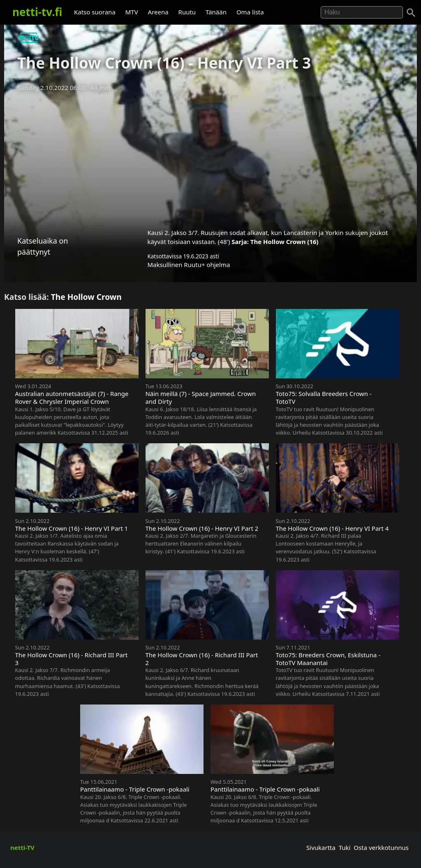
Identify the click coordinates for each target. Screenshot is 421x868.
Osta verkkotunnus (381, 847)
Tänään (216, 12)
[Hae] (362, 12)
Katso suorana (95, 12)
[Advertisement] (210, 157)
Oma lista (250, 12)
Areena (158, 12)
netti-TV (22, 847)
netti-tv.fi (37, 12)
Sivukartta (321, 847)
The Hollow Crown (86, 297)
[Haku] (411, 13)
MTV (132, 12)
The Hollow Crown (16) (285, 242)
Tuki (345, 847)
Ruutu (187, 12)
